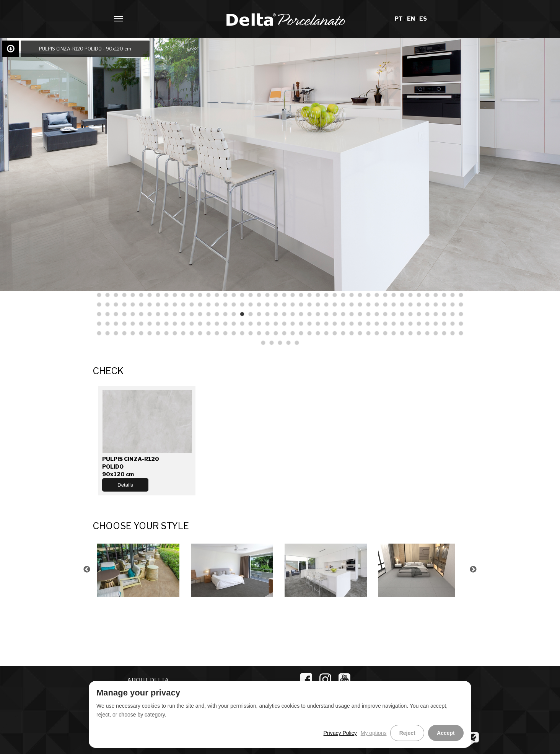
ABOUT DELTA (148, 680)
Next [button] (473, 570)
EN (412, 19)
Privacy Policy (346, 733)
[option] (139, 569)
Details (125, 485)
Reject (412, 733)
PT (399, 19)
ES (423, 19)
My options (380, 733)
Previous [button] (87, 570)
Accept (447, 733)
